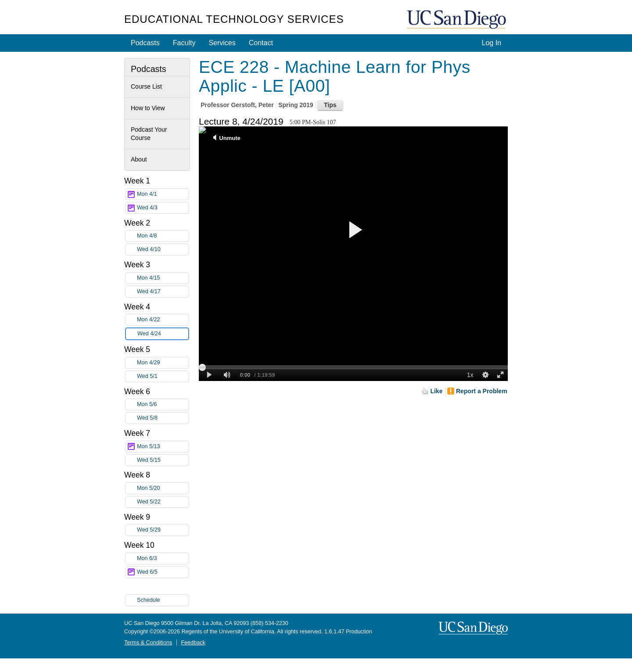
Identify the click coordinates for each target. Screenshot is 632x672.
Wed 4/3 (163, 208)
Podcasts (145, 43)
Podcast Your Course (149, 134)
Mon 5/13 (163, 447)
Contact (261, 43)
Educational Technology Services (234, 19)
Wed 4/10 (163, 250)
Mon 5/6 (163, 404)
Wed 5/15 (163, 460)
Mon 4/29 (163, 363)
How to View (148, 108)
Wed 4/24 (163, 334)
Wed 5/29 (163, 530)
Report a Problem (482, 391)
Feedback (193, 643)
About (139, 159)
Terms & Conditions (148, 643)
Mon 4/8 (163, 236)
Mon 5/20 (163, 488)
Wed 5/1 (163, 376)
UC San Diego (457, 20)
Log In (492, 43)
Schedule (149, 600)
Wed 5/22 (163, 502)
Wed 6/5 (163, 572)
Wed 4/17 (163, 292)
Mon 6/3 (163, 559)
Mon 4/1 (163, 194)
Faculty (184, 43)
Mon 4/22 (163, 320)
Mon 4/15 (163, 278)
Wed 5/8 (163, 418)
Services (222, 43)
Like (436, 391)
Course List (146, 86)
